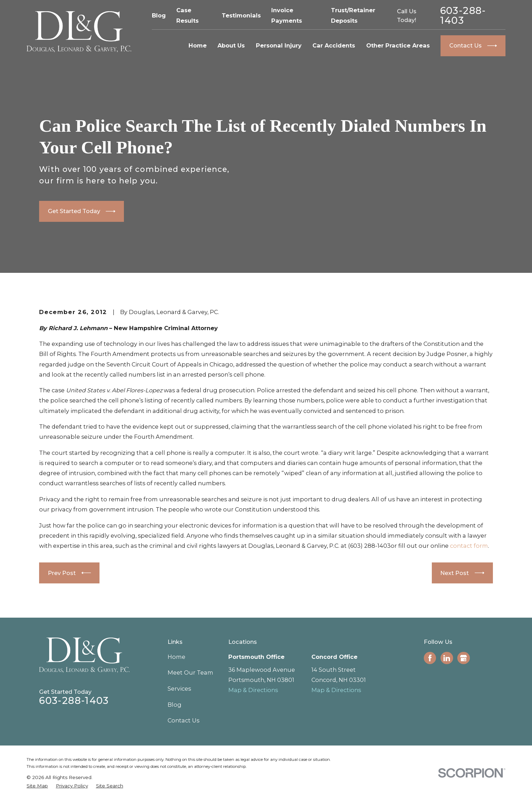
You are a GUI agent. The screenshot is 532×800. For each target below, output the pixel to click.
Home (176, 657)
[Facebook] (430, 658)
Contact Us (183, 720)
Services (179, 689)
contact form (469, 546)
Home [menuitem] (198, 45)
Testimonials (241, 15)
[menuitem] (37, 786)
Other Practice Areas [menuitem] (398, 45)
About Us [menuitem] (231, 45)
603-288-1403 (463, 16)
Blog (159, 15)
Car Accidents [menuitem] (334, 45)
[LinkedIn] (447, 658)
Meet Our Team (190, 672)
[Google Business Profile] (463, 658)
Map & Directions (253, 690)
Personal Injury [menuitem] (279, 45)
